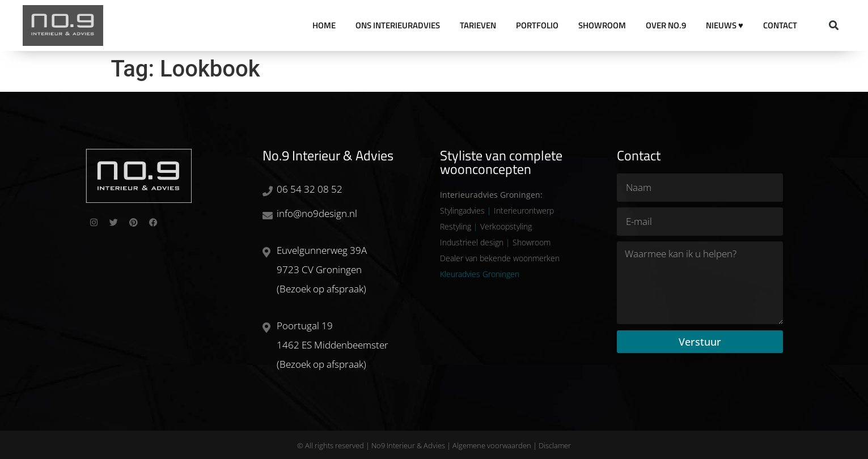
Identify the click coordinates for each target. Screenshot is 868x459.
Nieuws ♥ (725, 25)
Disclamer (555, 445)
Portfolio (537, 25)
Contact (780, 25)
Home (324, 25)
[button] (834, 26)
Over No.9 (666, 25)
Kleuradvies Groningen (480, 274)
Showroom (602, 25)
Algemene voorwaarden (492, 445)
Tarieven (478, 25)
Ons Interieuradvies (398, 25)
